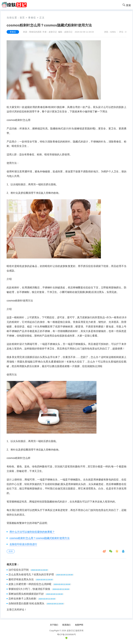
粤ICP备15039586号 (66, 634)
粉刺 (11, 551)
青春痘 (32, 18)
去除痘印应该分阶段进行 (23, 544)
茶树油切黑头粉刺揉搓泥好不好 (26, 594)
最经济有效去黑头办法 (21, 579)
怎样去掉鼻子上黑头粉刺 (22, 599)
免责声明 (79, 625)
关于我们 (54, 625)
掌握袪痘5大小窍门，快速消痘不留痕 (29, 589)
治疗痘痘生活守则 (19, 570)
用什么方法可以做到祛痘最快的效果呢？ (32, 532)
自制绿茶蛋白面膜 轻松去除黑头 (26, 603)
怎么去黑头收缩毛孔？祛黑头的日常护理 (31, 574)
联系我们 (66, 625)
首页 (22, 18)
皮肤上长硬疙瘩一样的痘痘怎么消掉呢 (30, 584)
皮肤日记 (71, 631)
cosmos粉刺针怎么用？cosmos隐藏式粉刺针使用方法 (40, 538)
